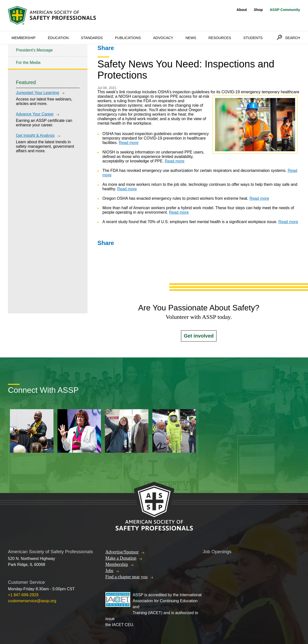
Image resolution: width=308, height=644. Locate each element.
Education (58, 38)
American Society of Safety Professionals (52, 15)
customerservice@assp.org (32, 601)
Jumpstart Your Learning (37, 93)
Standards (92, 38)
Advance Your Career (35, 114)
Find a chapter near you (127, 577)
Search (293, 38)
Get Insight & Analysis (35, 135)
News (191, 38)
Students (253, 38)
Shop (258, 10)
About (242, 10)
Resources (220, 38)
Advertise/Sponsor (122, 552)
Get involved (199, 336)
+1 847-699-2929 (23, 595)
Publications (128, 38)
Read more (129, 143)
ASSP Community (285, 10)
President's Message (34, 50)
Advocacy (163, 38)
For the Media (28, 63)
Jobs (109, 571)
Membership (23, 38)
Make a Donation (121, 558)
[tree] (48, 57)
